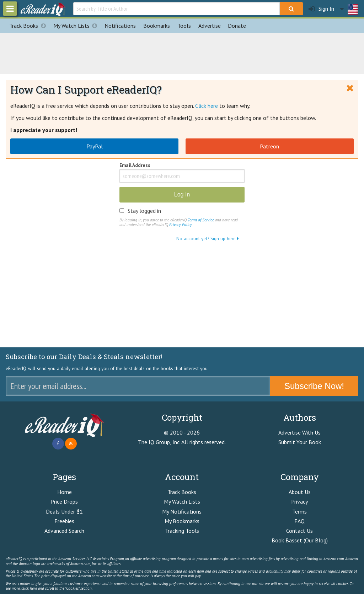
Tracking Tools (182, 531)
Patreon (269, 146)
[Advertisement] (182, 52)
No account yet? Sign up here (208, 238)
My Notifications (182, 511)
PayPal (95, 146)
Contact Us (299, 531)
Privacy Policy (180, 225)
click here (29, 588)
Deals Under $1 (64, 511)
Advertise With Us (299, 432)
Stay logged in (144, 211)
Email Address (135, 166)
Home (65, 492)
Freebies (64, 521)
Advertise (210, 26)
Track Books (29, 26)
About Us (300, 492)
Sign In (321, 9)
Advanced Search (64, 531)
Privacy (299, 501)
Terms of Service (201, 220)
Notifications (120, 26)
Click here (207, 106)
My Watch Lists (77, 26)
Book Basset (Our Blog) (300, 540)
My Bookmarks (182, 521)
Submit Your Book (300, 442)
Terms (299, 511)
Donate (237, 26)
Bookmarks (157, 26)
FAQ (299, 521)
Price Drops (64, 501)
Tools (184, 26)
